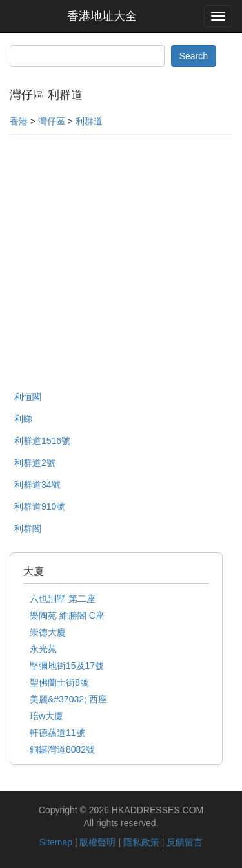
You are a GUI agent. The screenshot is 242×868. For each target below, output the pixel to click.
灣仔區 (52, 121)
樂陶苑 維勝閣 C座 (67, 615)
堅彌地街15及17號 (67, 666)
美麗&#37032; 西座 (68, 699)
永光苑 (43, 649)
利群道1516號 (42, 441)
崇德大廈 (48, 632)
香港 (19, 121)
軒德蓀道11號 (57, 733)
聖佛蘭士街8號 (59, 682)
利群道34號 (37, 485)
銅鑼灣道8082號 (62, 749)
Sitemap (56, 842)
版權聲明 (97, 842)
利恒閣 (28, 397)
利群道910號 (40, 506)
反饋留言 (185, 842)
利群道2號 (35, 463)
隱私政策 (141, 842)
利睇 (23, 419)
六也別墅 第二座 (63, 599)
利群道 (89, 121)
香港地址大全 (102, 16)
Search (194, 56)
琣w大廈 (46, 716)
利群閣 (28, 528)
